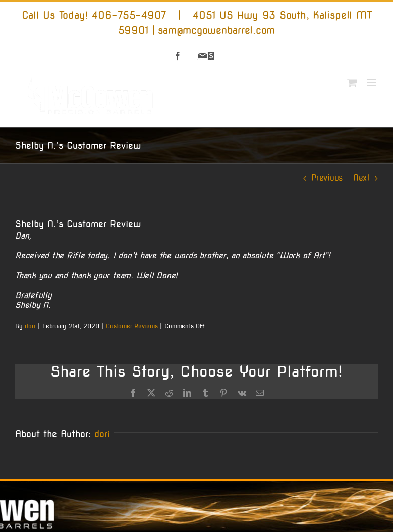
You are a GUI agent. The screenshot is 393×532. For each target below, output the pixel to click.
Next (361, 178)
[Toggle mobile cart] (352, 82)
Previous (327, 178)
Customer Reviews (132, 326)
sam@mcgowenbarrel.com (216, 30)
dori (30, 326)
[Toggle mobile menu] (373, 82)
